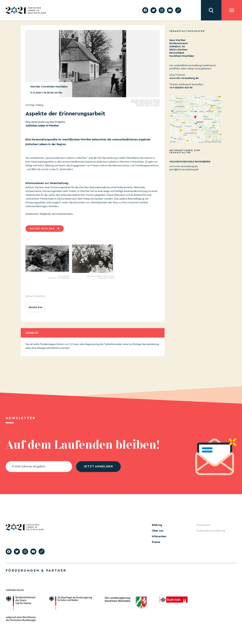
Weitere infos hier (42, 229)
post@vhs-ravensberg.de (184, 169)
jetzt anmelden (98, 467)
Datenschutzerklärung (211, 531)
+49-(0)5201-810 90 (181, 88)
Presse (156, 542)
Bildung (157, 525)
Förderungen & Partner (36, 570)
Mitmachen (159, 536)
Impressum (204, 525)
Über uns (158, 531)
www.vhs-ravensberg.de (184, 78)
